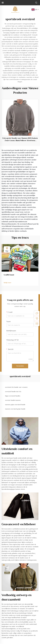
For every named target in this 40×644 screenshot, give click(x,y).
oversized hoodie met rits (13, 392)
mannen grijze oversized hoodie (15, 405)
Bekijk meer (8, 283)
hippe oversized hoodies (13, 396)
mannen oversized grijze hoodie (15, 409)
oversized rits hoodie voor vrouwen (16, 387)
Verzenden (20, 366)
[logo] (15, 9)
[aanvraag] (37, 313)
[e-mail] (37, 324)
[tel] (37, 318)
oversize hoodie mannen (13, 400)
